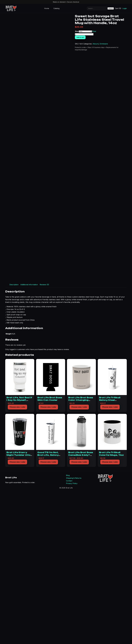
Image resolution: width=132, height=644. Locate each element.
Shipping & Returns (74, 633)
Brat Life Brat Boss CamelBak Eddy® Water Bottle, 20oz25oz (81, 611)
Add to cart (119, 64)
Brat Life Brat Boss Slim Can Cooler (50, 553)
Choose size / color (17, 562)
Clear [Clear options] (120, 58)
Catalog (56, 8)
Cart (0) (118, 8)
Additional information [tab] (29, 439)
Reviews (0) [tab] (44, 439)
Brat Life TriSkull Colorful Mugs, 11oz (111, 608)
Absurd (117, 73)
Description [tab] (14, 439)
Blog (68, 630)
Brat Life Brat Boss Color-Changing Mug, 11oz (81, 555)
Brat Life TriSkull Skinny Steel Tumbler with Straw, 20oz (112, 556)
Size (116, 56)
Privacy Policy (72, 638)
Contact (69, 635)
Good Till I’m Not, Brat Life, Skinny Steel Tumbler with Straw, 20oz (49, 611)
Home (47, 8)
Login (125, 8)
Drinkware (125, 73)
